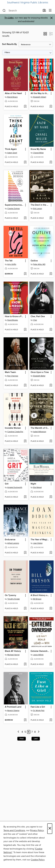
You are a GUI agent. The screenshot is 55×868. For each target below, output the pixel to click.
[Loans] (44, 11)
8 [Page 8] (35, 732)
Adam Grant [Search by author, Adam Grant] (12, 153)
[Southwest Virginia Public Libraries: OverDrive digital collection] (27, 3)
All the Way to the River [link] (40, 93)
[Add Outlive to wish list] (51, 274)
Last (36, 739)
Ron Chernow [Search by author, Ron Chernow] (13, 376)
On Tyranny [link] (11, 595)
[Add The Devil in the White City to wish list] (51, 218)
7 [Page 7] (32, 732)
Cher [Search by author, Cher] (35, 320)
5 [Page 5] (25, 732)
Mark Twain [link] (10, 372)
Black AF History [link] (13, 651)
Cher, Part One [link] (38, 317)
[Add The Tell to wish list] (25, 274)
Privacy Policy (37, 830)
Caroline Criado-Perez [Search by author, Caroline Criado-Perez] (16, 432)
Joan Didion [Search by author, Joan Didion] (38, 543)
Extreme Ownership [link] (40, 651)
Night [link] (33, 484)
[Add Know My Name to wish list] (51, 162)
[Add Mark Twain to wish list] (25, 386)
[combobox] (22, 11)
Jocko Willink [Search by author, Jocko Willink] (38, 655)
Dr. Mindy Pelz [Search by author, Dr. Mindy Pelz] (39, 711)
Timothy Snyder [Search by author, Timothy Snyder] (14, 599)
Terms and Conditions (14, 830)
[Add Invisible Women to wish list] (25, 441)
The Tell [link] (9, 261)
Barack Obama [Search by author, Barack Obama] (13, 711)
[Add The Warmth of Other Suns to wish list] (51, 441)
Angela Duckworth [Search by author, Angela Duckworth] (15, 487)
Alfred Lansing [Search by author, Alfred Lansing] (13, 543)
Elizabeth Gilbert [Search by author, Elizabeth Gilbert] (40, 97)
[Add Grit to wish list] (25, 497)
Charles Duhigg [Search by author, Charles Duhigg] (13, 209)
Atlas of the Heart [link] (13, 93)
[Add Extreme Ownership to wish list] (51, 664)
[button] (45, 35)
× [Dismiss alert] (51, 18)
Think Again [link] (11, 149)
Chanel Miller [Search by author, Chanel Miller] (38, 153)
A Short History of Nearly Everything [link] (40, 595)
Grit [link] (7, 484)
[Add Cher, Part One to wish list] (51, 330)
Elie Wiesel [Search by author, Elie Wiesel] (37, 487)
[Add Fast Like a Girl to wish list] (51, 720)
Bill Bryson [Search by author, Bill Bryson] (37, 599)
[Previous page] (19, 732)
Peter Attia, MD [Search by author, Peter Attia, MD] (39, 264)
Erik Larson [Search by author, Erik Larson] (38, 209)
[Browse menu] (50, 11)
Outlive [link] (34, 261)
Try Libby (9, 18)
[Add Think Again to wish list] (25, 162)
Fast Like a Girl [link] (38, 707)
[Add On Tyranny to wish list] (25, 609)
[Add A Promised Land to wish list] (25, 720)
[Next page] (39, 732)
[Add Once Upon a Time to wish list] (51, 386)
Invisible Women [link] (13, 428)
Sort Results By (10, 44)
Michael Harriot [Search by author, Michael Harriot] (13, 655)
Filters (7, 53)
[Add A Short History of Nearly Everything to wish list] (51, 609)
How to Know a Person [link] (14, 317)
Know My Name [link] (38, 149)
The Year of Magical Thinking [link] (40, 540)
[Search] (4, 11)
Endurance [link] (10, 540)
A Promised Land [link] (13, 707)
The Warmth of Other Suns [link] (40, 428)
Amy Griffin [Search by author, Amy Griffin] (12, 264)
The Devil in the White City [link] (40, 205)
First (22, 739)
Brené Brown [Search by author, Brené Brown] (12, 97)
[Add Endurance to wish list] (25, 553)
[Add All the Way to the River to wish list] (51, 107)
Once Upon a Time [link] (40, 372)
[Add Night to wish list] (51, 497)
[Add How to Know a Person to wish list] (25, 330)
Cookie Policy (38, 860)
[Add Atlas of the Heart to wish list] (25, 107)
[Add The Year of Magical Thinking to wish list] (51, 553)
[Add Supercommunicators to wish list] (25, 218)
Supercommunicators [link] (14, 205)
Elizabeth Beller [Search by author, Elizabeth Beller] (39, 376)
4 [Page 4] (22, 732)
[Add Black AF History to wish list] (25, 664)
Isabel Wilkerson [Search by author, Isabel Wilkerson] (40, 432)
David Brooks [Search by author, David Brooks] (13, 320)
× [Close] (50, 829)
